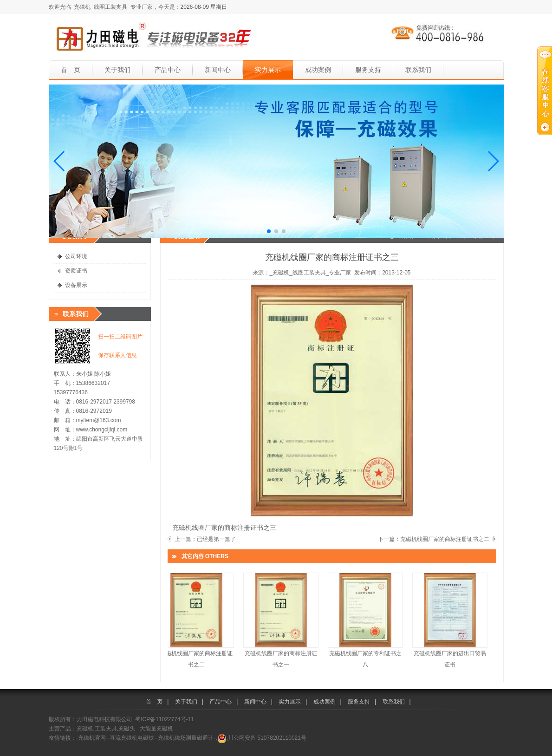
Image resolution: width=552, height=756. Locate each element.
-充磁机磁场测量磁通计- (186, 738)
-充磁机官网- (92, 738)
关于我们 (117, 70)
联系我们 (418, 70)
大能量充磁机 (156, 729)
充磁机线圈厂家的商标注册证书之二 (445, 539)
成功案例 (318, 70)
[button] (60, 161)
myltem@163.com (99, 420)
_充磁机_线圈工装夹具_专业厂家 (310, 273)
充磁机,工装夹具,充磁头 (106, 729)
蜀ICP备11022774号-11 (165, 719)
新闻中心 (218, 70)
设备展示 (76, 285)
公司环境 (76, 256)
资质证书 (76, 271)
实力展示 (268, 70)
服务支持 (368, 70)
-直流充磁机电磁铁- (132, 738)
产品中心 (168, 70)
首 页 (71, 70)
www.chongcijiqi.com (102, 430)
